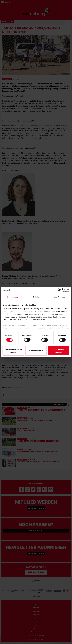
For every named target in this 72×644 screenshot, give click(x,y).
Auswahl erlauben (36, 351)
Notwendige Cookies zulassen (14, 351)
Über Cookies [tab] (59, 297)
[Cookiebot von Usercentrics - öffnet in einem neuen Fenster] (59, 290)
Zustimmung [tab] (13, 297)
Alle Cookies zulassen (59, 351)
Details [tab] (36, 297)
